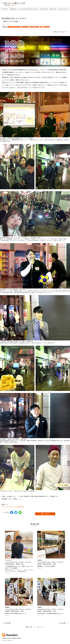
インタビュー (8, 560)
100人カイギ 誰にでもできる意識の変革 (13, 507)
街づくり (22, 562)
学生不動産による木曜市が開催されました (50, 614)
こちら (20, 499)
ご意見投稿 (45, 514)
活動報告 (4, 27)
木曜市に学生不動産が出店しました (16, 614)
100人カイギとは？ (60, 32)
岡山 (41, 27)
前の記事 (8, 623)
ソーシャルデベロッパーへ (28, 9)
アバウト (5, 9)
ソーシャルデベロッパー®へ (14, 27)
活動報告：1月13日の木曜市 (46, 566)
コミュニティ (25, 27)
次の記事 (62, 623)
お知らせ (13, 9)
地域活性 (18, 564)
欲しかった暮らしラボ (13, 3)
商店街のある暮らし (34, 27)
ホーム (39, 627)
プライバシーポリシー (7, 640)
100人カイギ (46, 27)
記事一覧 (29, 627)
